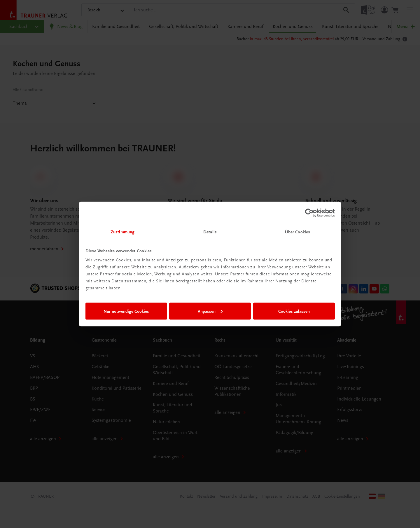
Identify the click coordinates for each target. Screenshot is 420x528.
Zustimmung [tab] (123, 232)
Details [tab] (210, 232)
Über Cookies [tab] (297, 232)
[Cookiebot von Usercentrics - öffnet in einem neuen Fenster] (309, 213)
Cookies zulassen (294, 311)
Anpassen (210, 311)
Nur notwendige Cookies (126, 311)
